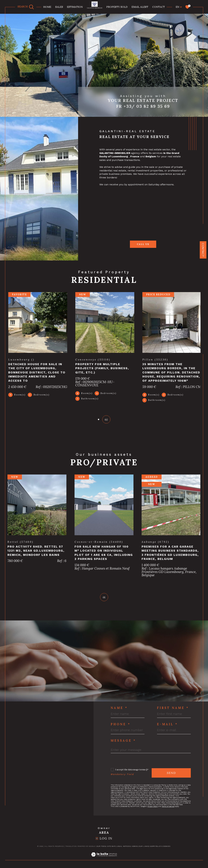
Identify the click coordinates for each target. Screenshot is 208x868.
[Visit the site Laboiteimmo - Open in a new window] (104, 862)
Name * (119, 711)
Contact (159, 7)
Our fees (101, 850)
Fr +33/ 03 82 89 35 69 (143, 106)
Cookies (167, 850)
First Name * (173, 711)
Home (47, 7)
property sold (117, 7)
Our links (144, 850)
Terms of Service (168, 810)
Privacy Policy (153, 810)
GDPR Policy (156, 850)
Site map (111, 850)
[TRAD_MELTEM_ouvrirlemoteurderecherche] (26, 7)
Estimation (75, 7)
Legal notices (123, 850)
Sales (59, 7)
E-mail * (167, 728)
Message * (123, 744)
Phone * (121, 728)
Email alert (140, 7)
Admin (135, 850)
